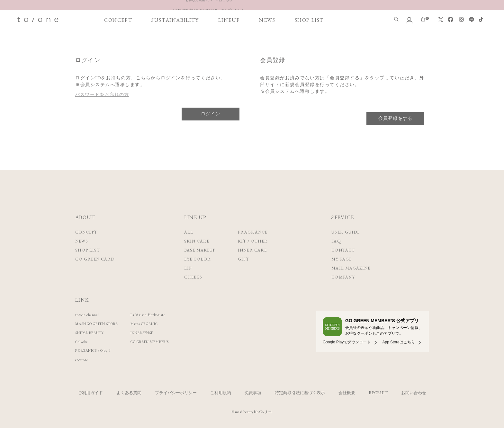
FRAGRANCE (253, 246)
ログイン (211, 128)
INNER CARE (252, 264)
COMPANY (343, 291)
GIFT (243, 273)
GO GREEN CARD (95, 273)
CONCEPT (118, 39)
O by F (115, 364)
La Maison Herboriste (166, 328)
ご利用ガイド (90, 407)
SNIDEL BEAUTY (93, 346)
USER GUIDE (345, 246)
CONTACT (343, 264)
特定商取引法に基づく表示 (300, 407)
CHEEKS (193, 291)
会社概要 (347, 407)
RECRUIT (378, 407)
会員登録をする (396, 132)
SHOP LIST (309, 39)
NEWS (267, 39)
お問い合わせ (414, 407)
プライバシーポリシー (176, 407)
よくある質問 (129, 407)
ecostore (83, 373)
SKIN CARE (197, 255)
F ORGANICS (90, 364)
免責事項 (253, 407)
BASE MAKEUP (200, 264)
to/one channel (90, 328)
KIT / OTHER (253, 255)
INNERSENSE (159, 346)
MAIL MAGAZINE (351, 282)
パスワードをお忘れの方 (103, 108)
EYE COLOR (198, 273)
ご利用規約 (221, 407)
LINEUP (229, 39)
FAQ (336, 255)
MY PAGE (341, 273)
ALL (189, 246)
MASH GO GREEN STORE (104, 337)
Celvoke (83, 355)
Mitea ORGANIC (163, 337)
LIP (188, 282)
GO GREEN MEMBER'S (170, 355)
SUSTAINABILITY (175, 39)
